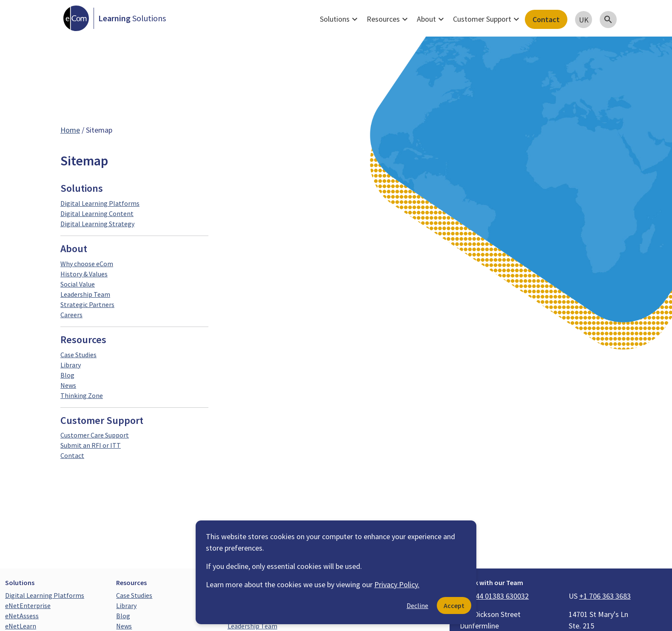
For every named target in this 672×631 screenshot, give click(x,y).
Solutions (340, 19)
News (68, 385)
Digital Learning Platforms (100, 203)
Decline (417, 605)
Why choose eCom (87, 264)
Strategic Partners (87, 304)
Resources (388, 19)
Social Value (78, 284)
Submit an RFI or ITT (91, 445)
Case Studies (78, 355)
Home (70, 130)
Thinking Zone (82, 395)
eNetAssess (22, 616)
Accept (454, 605)
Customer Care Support (95, 435)
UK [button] (584, 20)
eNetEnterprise (28, 605)
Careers (71, 315)
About (431, 19)
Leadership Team (85, 294)
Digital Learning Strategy (97, 224)
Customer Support (487, 19)
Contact (546, 19)
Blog (67, 375)
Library (71, 365)
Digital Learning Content (97, 213)
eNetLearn (21, 626)
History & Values (84, 274)
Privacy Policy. (397, 584)
